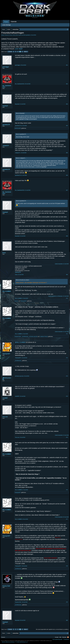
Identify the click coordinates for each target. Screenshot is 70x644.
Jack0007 (5, 398)
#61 (67, 65)
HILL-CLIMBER (7, 291)
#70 (67, 298)
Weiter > (26, 52)
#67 (67, 190)
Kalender (14, 22)
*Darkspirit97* (24, 301)
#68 (67, 236)
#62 (67, 84)
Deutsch (3, 637)
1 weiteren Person (44, 336)
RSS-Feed (68, 637)
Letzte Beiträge (6, 25)
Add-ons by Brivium (15, 642)
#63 (67, 104)
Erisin (25, 35)
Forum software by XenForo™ (39, 641)
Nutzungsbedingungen (58, 639)
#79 (67, 602)
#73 (67, 376)
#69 (67, 275)
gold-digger (6, 67)
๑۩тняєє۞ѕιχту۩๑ (33, 336)
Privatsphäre (66, 639)
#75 (67, 437)
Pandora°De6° (18, 336)
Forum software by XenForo (14, 641)
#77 (67, 519)
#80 (67, 620)
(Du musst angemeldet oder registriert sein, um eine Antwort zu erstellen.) (52, 629)
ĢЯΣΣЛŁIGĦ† (18, 128)
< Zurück (10, 52)
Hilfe (60, 637)
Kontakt (57, 637)
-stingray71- (6, 146)
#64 (67, 126)
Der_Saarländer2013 (7, 86)
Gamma (16, 301)
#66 (67, 175)
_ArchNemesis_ (25, 336)
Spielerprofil (18, 272)
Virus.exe (5, 417)
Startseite (64, 637)
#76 (67, 490)
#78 (67, 566)
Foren (6, 22)
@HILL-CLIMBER (20, 342)
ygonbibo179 (6, 125)
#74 (67, 396)
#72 (67, 358)
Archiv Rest (15, 35)
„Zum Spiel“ (19, 49)
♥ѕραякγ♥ (5, 106)
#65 (67, 153)
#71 (67, 334)
